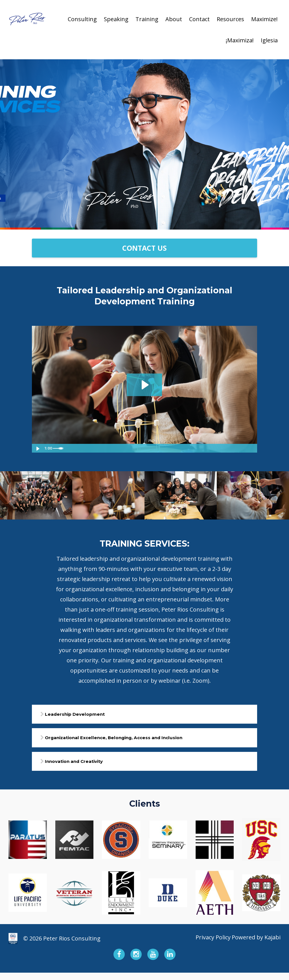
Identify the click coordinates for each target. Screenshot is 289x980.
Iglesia (269, 40)
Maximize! (264, 19)
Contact (199, 19)
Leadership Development (90, 715)
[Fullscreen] (252, 448)
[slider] (139, 448)
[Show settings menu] (240, 448)
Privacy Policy (209, 946)
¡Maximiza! (240, 40)
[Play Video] (37, 448)
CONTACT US (144, 248)
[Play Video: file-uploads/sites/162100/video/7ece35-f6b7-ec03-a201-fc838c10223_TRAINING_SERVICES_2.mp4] (144, 385)
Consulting (82, 19)
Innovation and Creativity (90, 767)
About (174, 19)
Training (147, 19)
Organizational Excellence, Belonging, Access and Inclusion (141, 741)
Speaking (116, 19)
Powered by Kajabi (256, 946)
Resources (230, 19)
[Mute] (229, 448)
